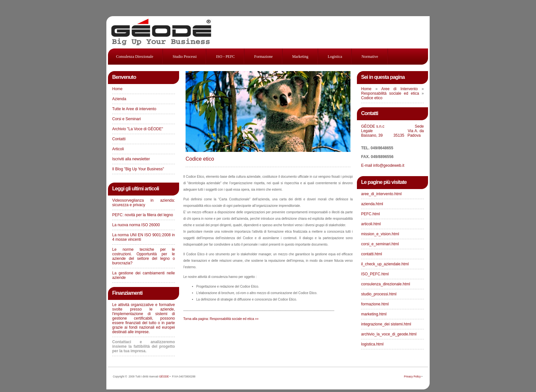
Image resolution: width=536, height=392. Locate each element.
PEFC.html (370, 214)
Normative (370, 57)
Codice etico (200, 159)
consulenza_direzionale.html (386, 284)
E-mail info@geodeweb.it (383, 165)
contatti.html (372, 254)
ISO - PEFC (225, 57)
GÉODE (164, 376)
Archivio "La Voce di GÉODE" (138, 129)
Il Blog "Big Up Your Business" (138, 169)
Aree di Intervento (402, 89)
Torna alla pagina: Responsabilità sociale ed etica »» (221, 319)
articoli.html (371, 224)
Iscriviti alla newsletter (131, 159)
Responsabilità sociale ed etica (391, 93)
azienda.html (372, 204)
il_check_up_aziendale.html (385, 264)
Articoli (118, 149)
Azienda (119, 99)
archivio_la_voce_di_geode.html (389, 334)
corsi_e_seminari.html (380, 244)
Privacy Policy (413, 376)
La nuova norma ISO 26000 (136, 225)
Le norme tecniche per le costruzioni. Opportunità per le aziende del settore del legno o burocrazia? (144, 256)
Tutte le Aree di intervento (134, 109)
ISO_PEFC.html (375, 274)
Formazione (263, 57)
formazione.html (375, 304)
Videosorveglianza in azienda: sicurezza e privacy (144, 203)
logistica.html (372, 344)
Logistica (335, 57)
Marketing (300, 57)
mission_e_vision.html (380, 234)
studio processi (185, 57)
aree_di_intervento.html (381, 194)
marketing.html (374, 314)
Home (117, 89)
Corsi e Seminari (127, 119)
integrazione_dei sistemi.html (386, 324)
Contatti (119, 139)
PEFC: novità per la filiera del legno (143, 215)
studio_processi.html (379, 294)
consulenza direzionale (135, 57)
